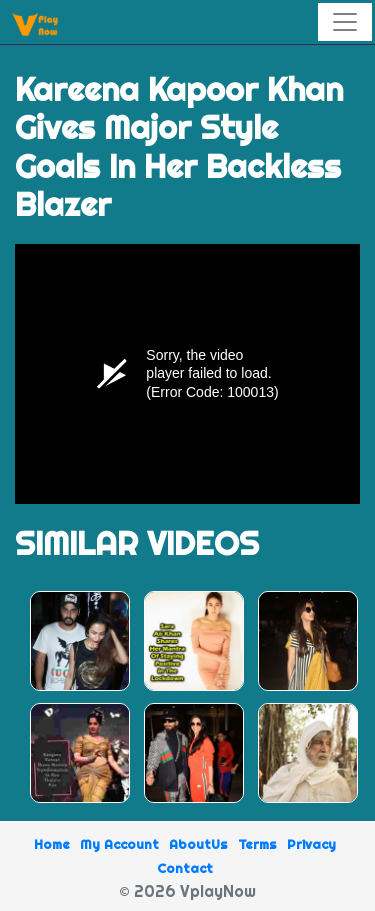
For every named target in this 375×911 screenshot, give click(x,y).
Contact (185, 868)
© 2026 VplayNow (187, 891)
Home (52, 844)
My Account (119, 844)
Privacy (311, 844)
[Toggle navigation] (345, 22)
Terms (257, 844)
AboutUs (198, 844)
